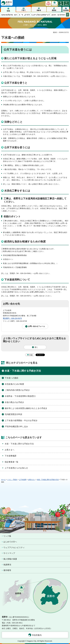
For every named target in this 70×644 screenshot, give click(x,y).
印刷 (31, 355)
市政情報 (66, 10)
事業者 (54, 10)
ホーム (3, 480)
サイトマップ (9, 553)
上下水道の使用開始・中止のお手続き (21, 420)
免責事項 (7, 565)
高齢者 (39, 10)
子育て (24, 10)
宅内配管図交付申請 (13, 414)
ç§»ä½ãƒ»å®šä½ (59, 15)
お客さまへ (10, 450)
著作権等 (7, 570)
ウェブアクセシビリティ (14, 548)
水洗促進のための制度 (14, 384)
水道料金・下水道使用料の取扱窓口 (20, 396)
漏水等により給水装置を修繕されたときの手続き (26, 408)
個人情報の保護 (10, 559)
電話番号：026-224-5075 (12, 318)
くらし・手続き (12, 480)
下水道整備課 (11, 456)
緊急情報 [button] (48, 4)
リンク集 (7, 536)
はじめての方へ (10, 542)
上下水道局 (23, 480)
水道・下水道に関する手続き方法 (23, 371)
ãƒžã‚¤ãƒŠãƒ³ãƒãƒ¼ (9, 15)
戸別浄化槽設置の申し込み (16, 427)
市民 (8, 11)
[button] (61, 3)
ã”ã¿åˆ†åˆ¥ (24, 15)
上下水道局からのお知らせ (16, 468)
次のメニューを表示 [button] (68, 15)
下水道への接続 (11, 378)
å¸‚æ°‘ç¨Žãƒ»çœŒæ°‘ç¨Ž (41, 15)
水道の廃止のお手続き (14, 402)
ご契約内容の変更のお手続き (17, 390)
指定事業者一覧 (11, 462)
